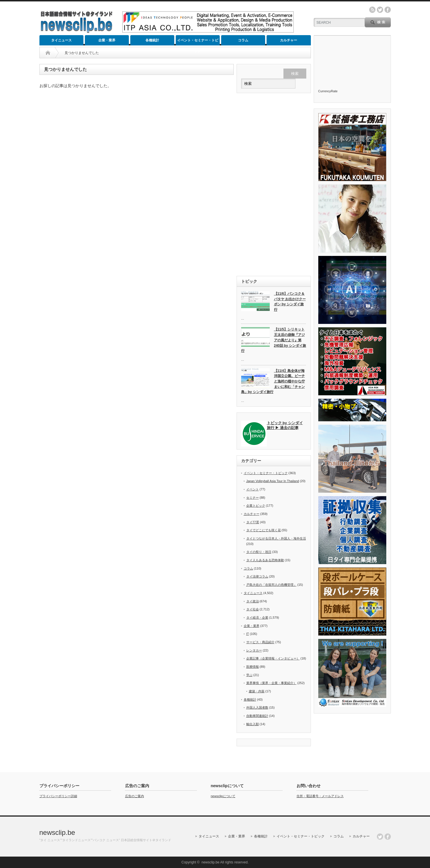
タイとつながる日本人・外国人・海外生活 (276, 538)
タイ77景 (253, 522)
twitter (380, 10)
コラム (243, 40)
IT (248, 634)
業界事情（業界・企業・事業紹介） (271, 683)
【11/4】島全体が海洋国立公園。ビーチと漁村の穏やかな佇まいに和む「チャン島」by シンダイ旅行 (273, 381)
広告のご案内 (135, 796)
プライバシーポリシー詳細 (58, 796)
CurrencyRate (328, 91)
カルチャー (289, 40)
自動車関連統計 (257, 716)
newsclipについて (223, 796)
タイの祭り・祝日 (259, 552)
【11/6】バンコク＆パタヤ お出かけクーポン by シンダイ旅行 (290, 302)
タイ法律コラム (257, 576)
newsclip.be (57, 832)
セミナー (253, 498)
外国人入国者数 (257, 707)
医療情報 (253, 667)
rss (372, 10)
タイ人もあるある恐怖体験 (265, 560)
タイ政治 (253, 601)
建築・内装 (257, 691)
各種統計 (152, 40)
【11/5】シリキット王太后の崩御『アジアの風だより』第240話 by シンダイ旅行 (274, 340)
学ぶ (249, 675)
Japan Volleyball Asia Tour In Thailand (273, 481)
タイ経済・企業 (257, 618)
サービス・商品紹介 (260, 642)
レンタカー (254, 650)
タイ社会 (253, 609)
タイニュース (61, 40)
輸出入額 (253, 724)
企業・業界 (107, 40)
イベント (253, 489)
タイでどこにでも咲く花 (264, 530)
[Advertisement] (274, 185)
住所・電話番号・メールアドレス (320, 796)
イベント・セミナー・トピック (198, 42)
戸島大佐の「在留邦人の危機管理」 (271, 585)
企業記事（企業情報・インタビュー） (273, 658)
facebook (388, 10)
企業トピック (256, 506)
